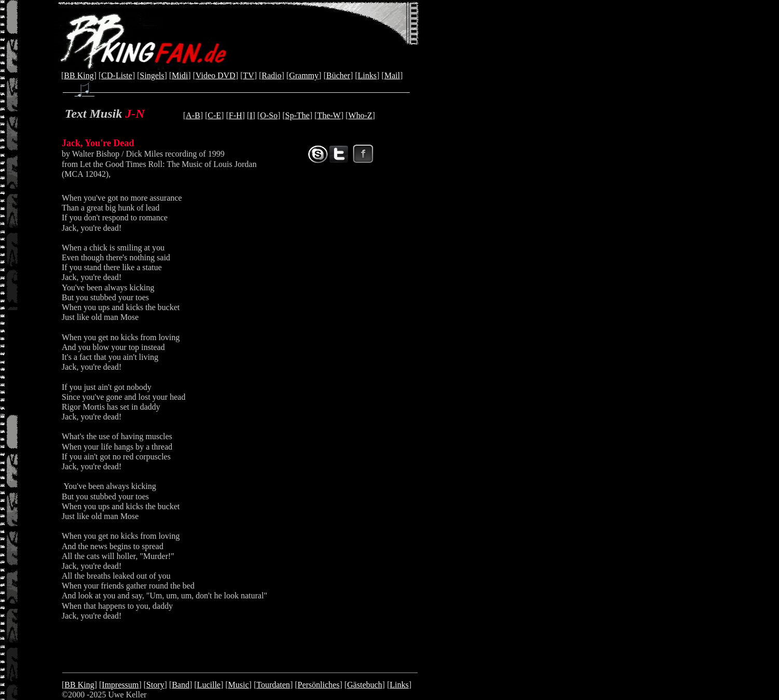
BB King (79, 75)
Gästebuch (365, 685)
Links (367, 75)
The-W (329, 115)
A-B (193, 115)
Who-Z (360, 115)
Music (239, 685)
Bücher (338, 75)
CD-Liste (117, 75)
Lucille (209, 685)
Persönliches (319, 685)
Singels (152, 75)
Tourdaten (273, 685)
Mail (392, 75)
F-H (235, 115)
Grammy (304, 75)
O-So (269, 115)
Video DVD (215, 75)
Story (155, 685)
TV (249, 75)
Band (180, 685)
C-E (215, 115)
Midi (180, 75)
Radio (272, 75)
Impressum (120, 685)
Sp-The (297, 115)
